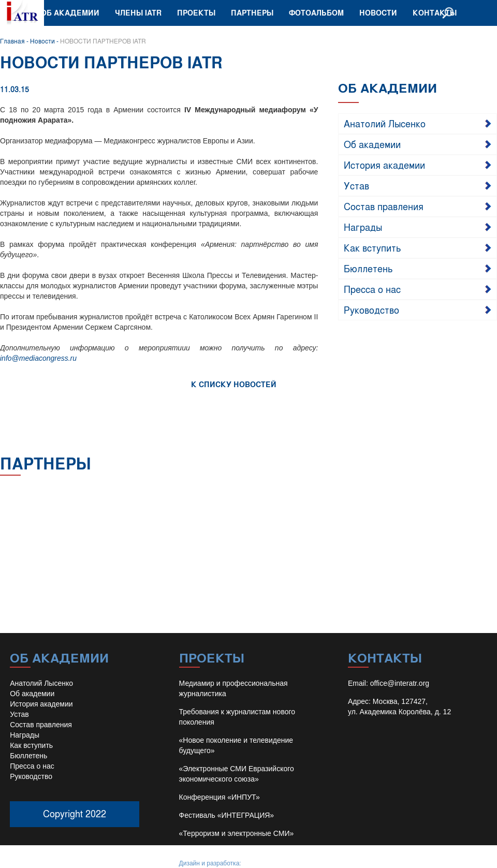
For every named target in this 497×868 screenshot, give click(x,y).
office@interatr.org (400, 683)
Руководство (371, 310)
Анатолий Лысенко (385, 123)
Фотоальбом (316, 13)
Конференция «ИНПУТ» (220, 797)
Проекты (196, 13)
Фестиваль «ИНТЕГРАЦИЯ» (227, 815)
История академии (384, 165)
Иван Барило (262, 863)
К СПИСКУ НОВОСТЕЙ (234, 384)
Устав (356, 185)
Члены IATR (138, 13)
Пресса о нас (372, 289)
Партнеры (252, 13)
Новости (378, 13)
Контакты (435, 13)
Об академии (70, 13)
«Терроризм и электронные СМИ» (237, 833)
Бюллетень (368, 268)
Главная (12, 41)
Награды (363, 227)
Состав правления (384, 206)
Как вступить (372, 247)
